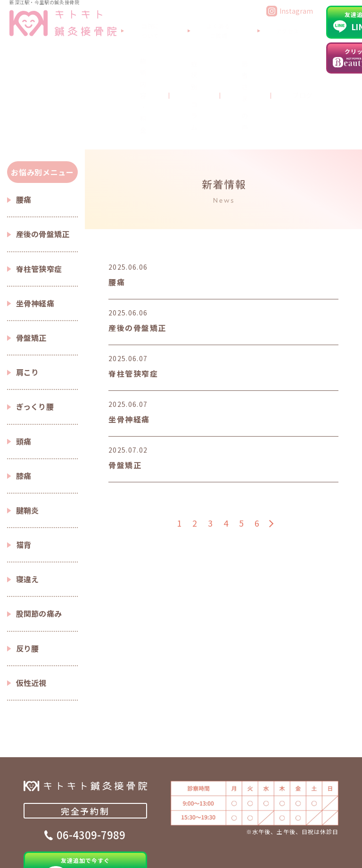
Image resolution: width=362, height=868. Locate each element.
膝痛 (24, 400)
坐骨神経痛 (35, 227)
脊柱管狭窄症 (39, 193)
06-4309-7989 (91, 762)
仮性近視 (31, 607)
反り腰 (28, 572)
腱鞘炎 (28, 434)
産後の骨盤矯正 (43, 158)
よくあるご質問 (195, 26)
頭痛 (24, 365)
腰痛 (24, 124)
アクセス (250, 26)
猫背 (24, 469)
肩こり (28, 296)
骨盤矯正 (31, 262)
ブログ (252, 51)
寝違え (28, 503)
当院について (133, 26)
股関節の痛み (39, 537)
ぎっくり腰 (35, 331)
